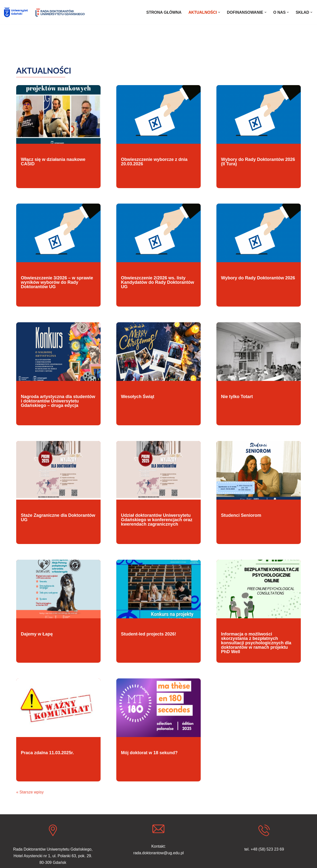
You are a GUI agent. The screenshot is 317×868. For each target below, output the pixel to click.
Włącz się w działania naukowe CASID (53, 162)
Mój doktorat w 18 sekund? (149, 753)
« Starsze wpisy (30, 792)
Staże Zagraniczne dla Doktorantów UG (58, 518)
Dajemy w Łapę (37, 634)
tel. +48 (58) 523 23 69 (264, 849)
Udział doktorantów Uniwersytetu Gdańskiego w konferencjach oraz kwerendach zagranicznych (157, 520)
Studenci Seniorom (241, 515)
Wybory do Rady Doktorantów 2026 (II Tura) (258, 162)
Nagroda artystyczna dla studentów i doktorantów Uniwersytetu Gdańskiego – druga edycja (58, 401)
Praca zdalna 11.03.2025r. (47, 753)
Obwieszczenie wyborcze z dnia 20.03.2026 (154, 162)
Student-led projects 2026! (149, 634)
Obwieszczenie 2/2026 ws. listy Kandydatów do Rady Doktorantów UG (158, 282)
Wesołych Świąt (138, 397)
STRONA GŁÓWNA (163, 12)
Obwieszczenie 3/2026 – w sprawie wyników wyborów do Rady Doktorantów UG (57, 282)
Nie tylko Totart (237, 397)
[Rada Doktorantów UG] (60, 12)
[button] (219, 12)
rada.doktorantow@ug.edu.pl (158, 853)
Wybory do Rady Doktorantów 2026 (258, 278)
